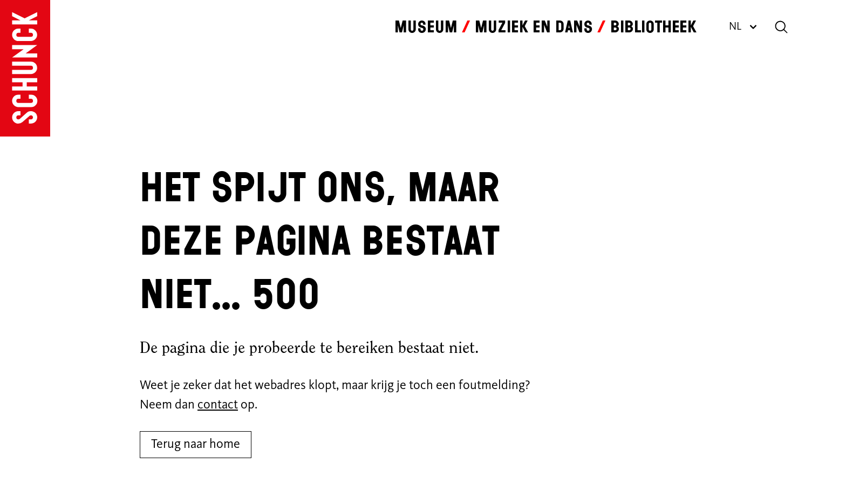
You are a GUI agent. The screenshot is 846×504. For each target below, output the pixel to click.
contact (218, 405)
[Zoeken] (781, 27)
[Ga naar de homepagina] (25, 68)
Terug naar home (196, 445)
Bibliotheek (653, 27)
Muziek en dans (534, 27)
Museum (426, 27)
